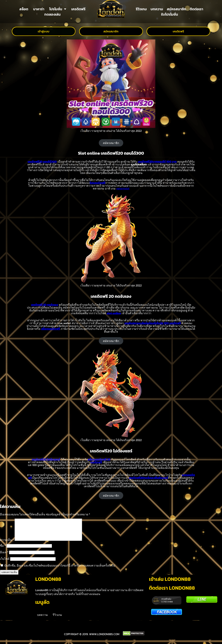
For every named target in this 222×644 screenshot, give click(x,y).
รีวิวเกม (141, 9)
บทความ (157, 9)
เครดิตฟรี (78, 9)
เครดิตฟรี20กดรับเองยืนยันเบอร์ (148, 478)
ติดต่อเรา (196, 9)
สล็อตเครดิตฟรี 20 (99, 459)
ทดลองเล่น (52, 14)
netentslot (123, 188)
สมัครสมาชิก (177, 9)
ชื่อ (3, 550)
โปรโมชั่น (58, 9)
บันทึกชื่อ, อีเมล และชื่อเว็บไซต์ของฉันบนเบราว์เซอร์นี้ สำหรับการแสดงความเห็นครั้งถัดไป (60, 570)
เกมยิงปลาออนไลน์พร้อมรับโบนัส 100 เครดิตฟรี (153, 323)
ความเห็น (7, 544)
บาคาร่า (39, 9)
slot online (114, 313)
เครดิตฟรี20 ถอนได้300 (42, 162)
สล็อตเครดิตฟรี (51, 329)
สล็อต (24, 9)
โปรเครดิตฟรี (98, 183)
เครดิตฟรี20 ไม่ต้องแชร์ (46, 459)
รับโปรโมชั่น (170, 14)
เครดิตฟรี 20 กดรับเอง (45, 305)
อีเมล (4, 556)
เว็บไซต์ (5, 563)
